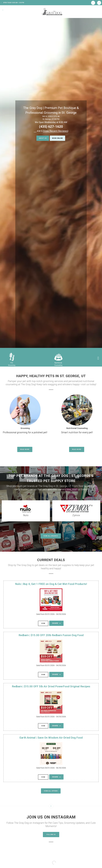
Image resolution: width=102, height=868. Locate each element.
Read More (25, 449)
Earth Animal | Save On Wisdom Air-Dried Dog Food (51, 738)
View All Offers (51, 791)
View (43, 623)
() (55, 131)
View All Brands (51, 536)
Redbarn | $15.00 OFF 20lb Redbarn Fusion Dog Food (51, 635)
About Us (42, 138)
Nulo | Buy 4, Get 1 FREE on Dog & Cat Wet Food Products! (51, 584)
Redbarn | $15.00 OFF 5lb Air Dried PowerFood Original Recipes (51, 686)
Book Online (58, 138)
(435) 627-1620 (51, 127)
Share (56, 623)
